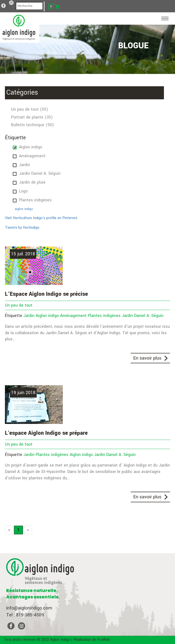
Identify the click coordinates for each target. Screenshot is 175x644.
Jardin (24, 165)
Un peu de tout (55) (30, 109)
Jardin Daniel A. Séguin (40, 173)
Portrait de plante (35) (32, 117)
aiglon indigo (24, 209)
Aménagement (32, 156)
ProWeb (103, 640)
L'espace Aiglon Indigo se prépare (46, 433)
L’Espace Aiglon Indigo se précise (46, 294)
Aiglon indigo (31, 147)
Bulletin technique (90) (32, 125)
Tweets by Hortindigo (22, 228)
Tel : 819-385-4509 (25, 615)
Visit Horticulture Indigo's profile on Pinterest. (41, 218)
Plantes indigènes (35, 200)
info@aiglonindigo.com (29, 608)
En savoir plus (147, 358)
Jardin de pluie (32, 182)
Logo (23, 191)
